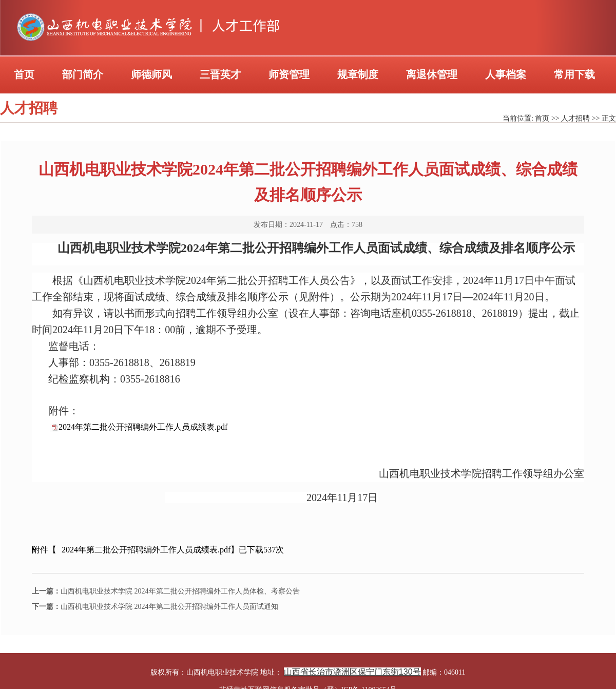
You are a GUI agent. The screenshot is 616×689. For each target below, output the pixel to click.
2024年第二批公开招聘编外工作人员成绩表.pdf (143, 427)
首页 (24, 74)
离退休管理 (432, 74)
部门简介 (83, 74)
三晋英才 (220, 74)
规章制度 (358, 74)
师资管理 (289, 74)
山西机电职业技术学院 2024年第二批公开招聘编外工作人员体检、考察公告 (166, 591)
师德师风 (151, 74)
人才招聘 (575, 118)
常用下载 (574, 74)
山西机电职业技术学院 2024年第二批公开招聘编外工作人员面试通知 (155, 607)
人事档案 (506, 74)
